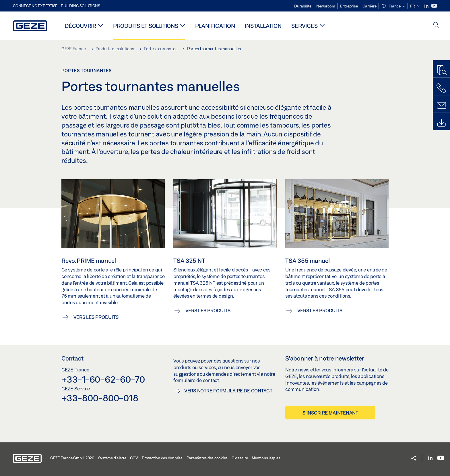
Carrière (369, 6)
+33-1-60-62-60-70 (103, 379)
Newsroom (326, 6)
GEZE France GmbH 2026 (72, 458)
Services (304, 26)
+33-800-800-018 (100, 398)
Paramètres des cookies (207, 458)
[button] (393, 6)
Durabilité (303, 6)
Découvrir (80, 26)
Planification (215, 26)
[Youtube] (434, 6)
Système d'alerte (112, 458)
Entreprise (349, 6)
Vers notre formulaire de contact (228, 391)
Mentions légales (266, 458)
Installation (263, 26)
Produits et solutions (146, 26)
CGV (134, 458)
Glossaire (240, 458)
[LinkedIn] (427, 6)
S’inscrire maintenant (330, 413)
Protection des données (162, 458)
